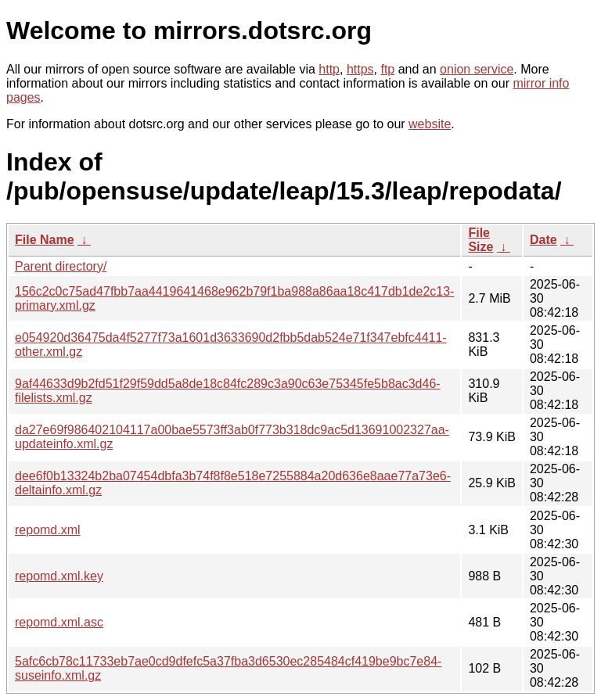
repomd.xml (48, 530)
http (329, 69)
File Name (45, 240)
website (430, 124)
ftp (387, 69)
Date (543, 240)
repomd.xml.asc (59, 622)
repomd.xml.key (59, 576)
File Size (480, 240)
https (360, 69)
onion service (477, 69)
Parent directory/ (61, 266)
